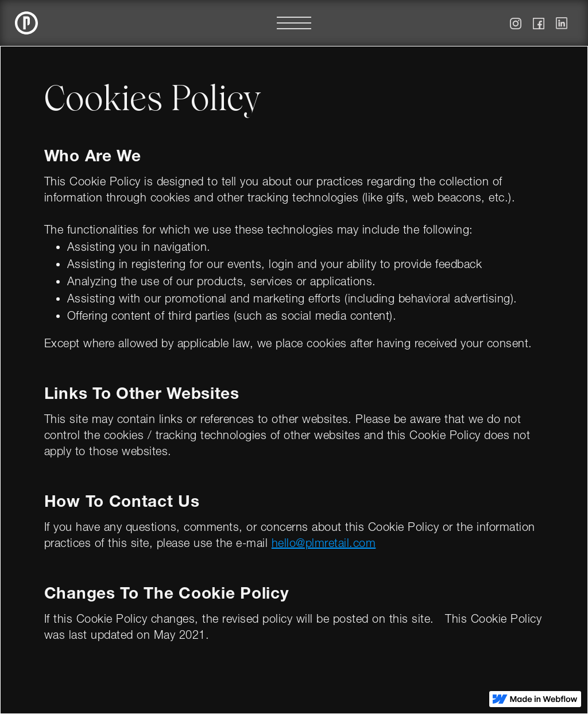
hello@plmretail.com (324, 545)
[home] (26, 23)
